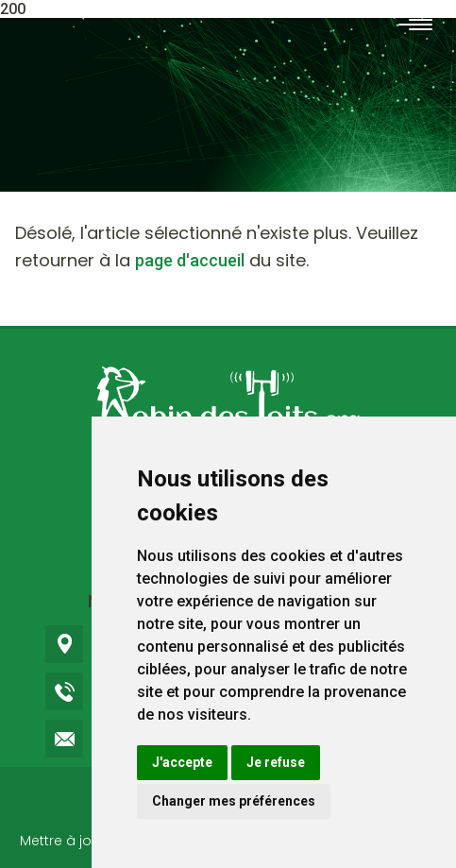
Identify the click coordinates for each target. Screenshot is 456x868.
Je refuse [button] (276, 762)
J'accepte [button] (182, 762)
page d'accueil (190, 260)
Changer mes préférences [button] (234, 801)
